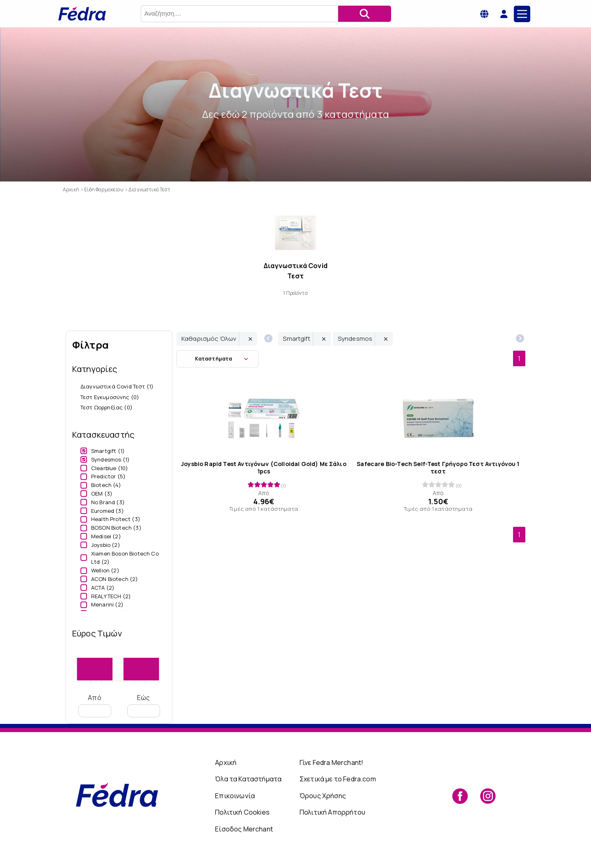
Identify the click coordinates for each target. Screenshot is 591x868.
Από (95, 705)
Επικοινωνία (235, 796)
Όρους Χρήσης (323, 796)
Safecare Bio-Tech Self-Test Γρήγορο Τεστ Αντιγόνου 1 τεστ (438, 467)
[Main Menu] (522, 14)
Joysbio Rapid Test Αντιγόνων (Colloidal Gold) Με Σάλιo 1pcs (264, 467)
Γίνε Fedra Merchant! (331, 762)
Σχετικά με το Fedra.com (338, 779)
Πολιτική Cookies (242, 812)
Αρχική (226, 762)
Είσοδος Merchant (244, 829)
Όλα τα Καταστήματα (248, 779)
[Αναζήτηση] (364, 14)
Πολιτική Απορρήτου (332, 812)
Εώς (144, 705)
